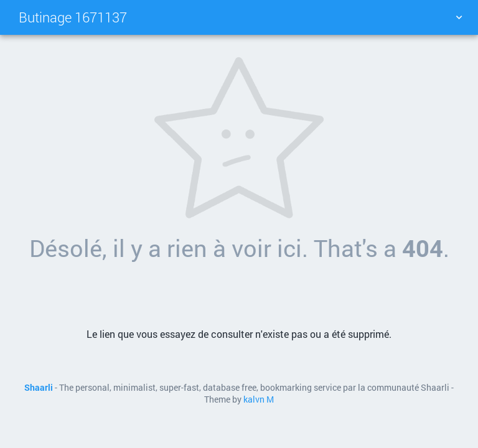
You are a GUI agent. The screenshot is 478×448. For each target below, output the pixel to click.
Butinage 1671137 (73, 17)
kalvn (254, 399)
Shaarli (39, 388)
